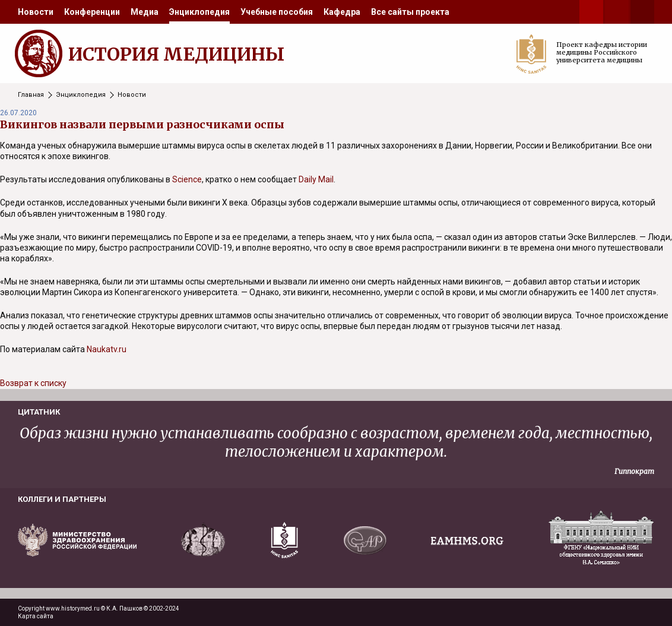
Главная (31, 95)
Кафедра (342, 12)
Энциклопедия (199, 12)
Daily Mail (316, 179)
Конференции (92, 12)
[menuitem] (36, 12)
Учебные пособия (277, 12)
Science (187, 179)
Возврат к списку (33, 383)
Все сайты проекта (410, 12)
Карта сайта (36, 616)
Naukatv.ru (107, 349)
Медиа (145, 12)
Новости (36, 12)
